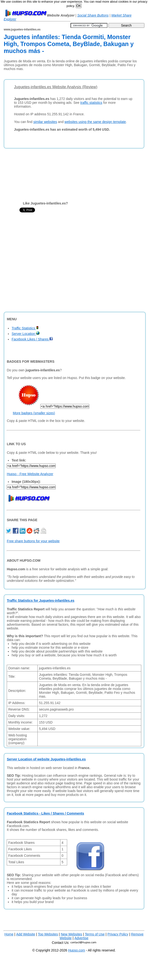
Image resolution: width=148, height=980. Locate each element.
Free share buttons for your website (33, 541)
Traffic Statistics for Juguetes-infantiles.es (41, 601)
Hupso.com (77, 950)
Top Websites (48, 934)
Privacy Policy (118, 934)
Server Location (26, 334)
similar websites (45, 122)
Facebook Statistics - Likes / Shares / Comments (45, 813)
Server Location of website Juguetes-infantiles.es (46, 759)
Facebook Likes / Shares (32, 339)
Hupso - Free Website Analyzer (30, 474)
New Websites (71, 934)
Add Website (26, 934)
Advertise (81, 938)
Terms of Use (95, 934)
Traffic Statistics (25, 328)
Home (9, 934)
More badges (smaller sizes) (34, 413)
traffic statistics (91, 103)
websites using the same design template (95, 122)
